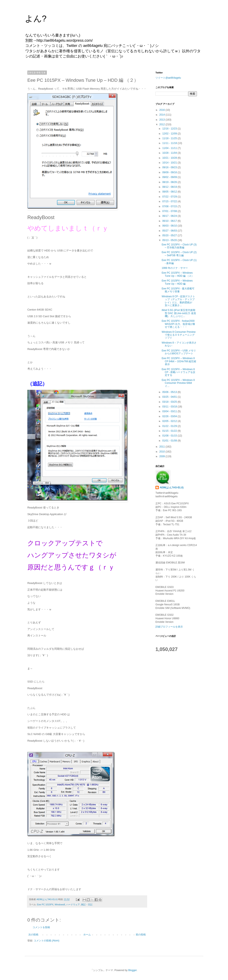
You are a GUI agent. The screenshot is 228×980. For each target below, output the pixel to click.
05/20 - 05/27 (170, 235)
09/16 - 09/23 (170, 167)
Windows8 (60, 904)
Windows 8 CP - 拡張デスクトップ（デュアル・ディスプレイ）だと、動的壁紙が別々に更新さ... (178, 301)
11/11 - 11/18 (170, 143)
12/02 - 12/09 (170, 134)
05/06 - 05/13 (170, 392)
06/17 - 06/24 (170, 216)
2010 (163, 452)
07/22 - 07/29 (170, 197)
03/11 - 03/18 (170, 407)
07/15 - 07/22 (170, 201)
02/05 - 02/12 (170, 421)
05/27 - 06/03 (170, 231)
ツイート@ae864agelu (168, 78)
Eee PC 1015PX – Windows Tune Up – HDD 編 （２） (178, 274)
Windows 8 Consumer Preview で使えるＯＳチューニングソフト (179, 335)
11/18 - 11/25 (170, 138)
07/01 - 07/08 (170, 211)
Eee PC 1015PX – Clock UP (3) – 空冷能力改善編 (179, 246)
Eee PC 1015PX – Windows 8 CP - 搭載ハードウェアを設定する (178, 372)
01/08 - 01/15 (170, 436)
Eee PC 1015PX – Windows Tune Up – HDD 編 (177, 282)
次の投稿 (33, 935)
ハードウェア (73, 904)
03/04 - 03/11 (170, 411)
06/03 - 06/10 (170, 226)
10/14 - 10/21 (170, 163)
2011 (163, 447)
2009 (163, 456)
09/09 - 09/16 (170, 172)
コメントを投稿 (41, 927)
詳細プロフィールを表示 (169, 627)
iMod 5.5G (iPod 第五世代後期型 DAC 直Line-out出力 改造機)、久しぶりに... (179, 313)
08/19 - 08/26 (170, 182)
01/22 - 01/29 (170, 426)
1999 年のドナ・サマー (175, 268)
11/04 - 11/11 (170, 148)
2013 (163, 120)
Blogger (133, 970)
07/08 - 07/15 (170, 206)
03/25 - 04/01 (170, 397)
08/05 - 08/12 (170, 192)
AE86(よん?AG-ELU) (172, 488)
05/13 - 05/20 (170, 240)
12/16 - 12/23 (170, 129)
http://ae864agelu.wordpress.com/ (65, 40)
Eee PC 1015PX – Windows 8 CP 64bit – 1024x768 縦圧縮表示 (179, 361)
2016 (163, 110)
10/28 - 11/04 (170, 153)
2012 (163, 124)
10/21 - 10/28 (170, 158)
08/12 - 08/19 (170, 187)
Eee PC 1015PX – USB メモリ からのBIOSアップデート (179, 352)
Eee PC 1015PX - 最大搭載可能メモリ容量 (178, 290)
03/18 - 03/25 (170, 402)
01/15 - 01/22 (170, 431)
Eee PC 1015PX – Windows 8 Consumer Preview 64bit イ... (178, 383)
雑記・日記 (87, 904)
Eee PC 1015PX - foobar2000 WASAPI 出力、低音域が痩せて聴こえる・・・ (178, 324)
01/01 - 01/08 (170, 441)
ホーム (87, 935)
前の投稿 (141, 935)
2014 (163, 115)
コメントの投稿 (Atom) (47, 941)
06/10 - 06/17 (170, 221)
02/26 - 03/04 (170, 416)
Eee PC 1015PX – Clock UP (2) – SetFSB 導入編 (179, 254)
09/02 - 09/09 (170, 177)
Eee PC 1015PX (45, 904)
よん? (36, 18)
